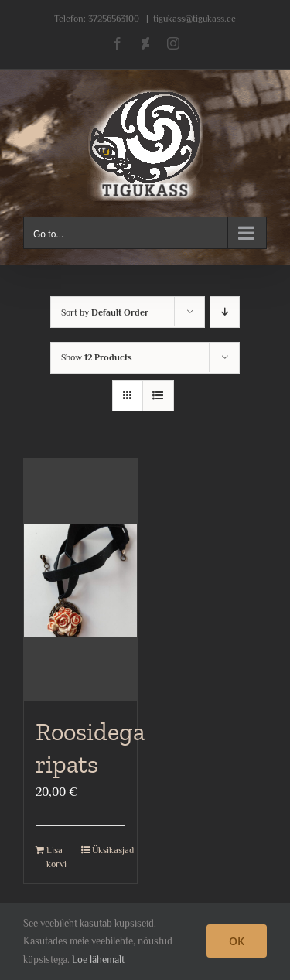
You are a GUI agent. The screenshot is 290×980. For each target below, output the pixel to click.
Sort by (105, 312)
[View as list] (158, 396)
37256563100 (114, 19)
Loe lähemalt (98, 960)
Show (97, 357)
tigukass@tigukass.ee (194, 19)
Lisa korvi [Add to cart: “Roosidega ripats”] (56, 857)
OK (237, 941)
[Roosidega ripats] (80, 580)
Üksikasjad (109, 850)
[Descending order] (225, 312)
